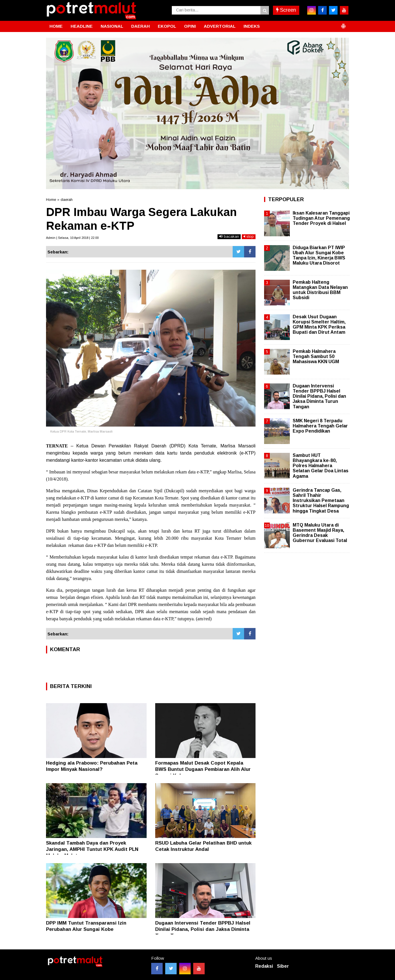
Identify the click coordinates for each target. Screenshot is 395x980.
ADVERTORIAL (220, 26)
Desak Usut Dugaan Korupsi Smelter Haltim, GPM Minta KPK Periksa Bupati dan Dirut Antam (319, 325)
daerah (67, 200)
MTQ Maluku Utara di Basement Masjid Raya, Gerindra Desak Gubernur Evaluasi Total (320, 533)
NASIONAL (112, 26)
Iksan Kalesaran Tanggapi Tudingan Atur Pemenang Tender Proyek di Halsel (321, 218)
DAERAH (140, 26)
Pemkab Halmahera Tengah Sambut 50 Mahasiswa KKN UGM (316, 356)
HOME (56, 26)
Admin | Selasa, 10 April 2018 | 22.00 (72, 238)
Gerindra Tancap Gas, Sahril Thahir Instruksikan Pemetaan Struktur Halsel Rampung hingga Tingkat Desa (321, 501)
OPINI (190, 26)
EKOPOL (167, 26)
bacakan (229, 236)
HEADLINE (82, 26)
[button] (343, 24)
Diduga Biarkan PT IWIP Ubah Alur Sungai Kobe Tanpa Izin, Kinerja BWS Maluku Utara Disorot (319, 255)
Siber (283, 966)
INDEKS (252, 26)
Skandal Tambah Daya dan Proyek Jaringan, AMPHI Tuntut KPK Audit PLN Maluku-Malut (92, 849)
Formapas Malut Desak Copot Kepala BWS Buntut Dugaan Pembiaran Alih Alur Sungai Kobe (203, 769)
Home (51, 200)
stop (249, 236)
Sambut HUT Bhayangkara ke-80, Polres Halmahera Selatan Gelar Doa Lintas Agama (321, 466)
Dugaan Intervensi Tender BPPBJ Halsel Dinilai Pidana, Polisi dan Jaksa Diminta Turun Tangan (203, 929)
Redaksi (264, 966)
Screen (286, 10)
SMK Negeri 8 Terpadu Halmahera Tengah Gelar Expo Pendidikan (320, 426)
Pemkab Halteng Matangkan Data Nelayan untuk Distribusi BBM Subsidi (320, 290)
